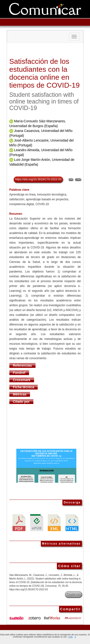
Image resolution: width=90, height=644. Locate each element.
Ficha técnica (24, 387)
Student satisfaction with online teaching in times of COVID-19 (44, 101)
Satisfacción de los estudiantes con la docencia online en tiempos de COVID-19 (45, 73)
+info (70, 637)
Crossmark (22, 380)
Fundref (19, 373)
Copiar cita (73, 594)
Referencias (22, 365)
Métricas (20, 394)
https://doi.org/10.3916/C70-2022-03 (38, 179)
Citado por (21, 402)
